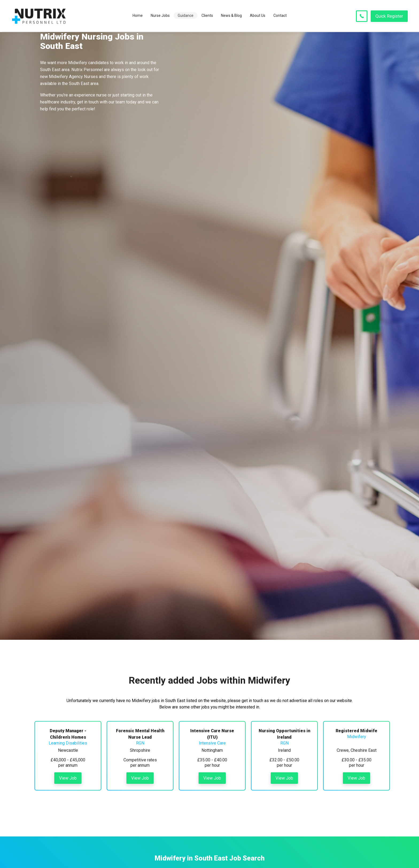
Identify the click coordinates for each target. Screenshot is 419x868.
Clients (207, 16)
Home (138, 16)
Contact (280, 16)
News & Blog (231, 16)
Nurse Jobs (160, 16)
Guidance (186, 16)
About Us (258, 16)
